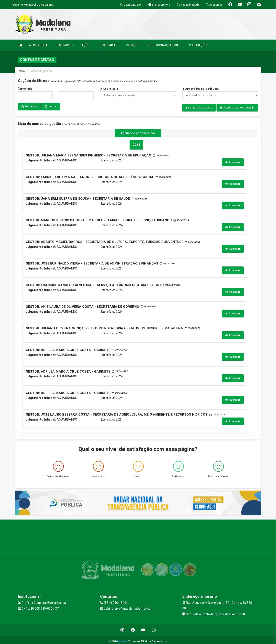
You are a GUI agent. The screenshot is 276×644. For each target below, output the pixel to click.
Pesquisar (29, 106)
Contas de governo (199, 108)
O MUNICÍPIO (66, 45)
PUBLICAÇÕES (200, 45)
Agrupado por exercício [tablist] (138, 132)
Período (25, 89)
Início (21, 71)
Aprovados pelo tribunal (201, 89)
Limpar (51, 106)
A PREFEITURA (39, 45)
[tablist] (136, 143)
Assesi (123, 638)
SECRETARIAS (110, 45)
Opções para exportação (237, 108)
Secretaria (109, 89)
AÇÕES (87, 45)
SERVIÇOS (134, 45)
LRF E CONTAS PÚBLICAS (166, 45)
